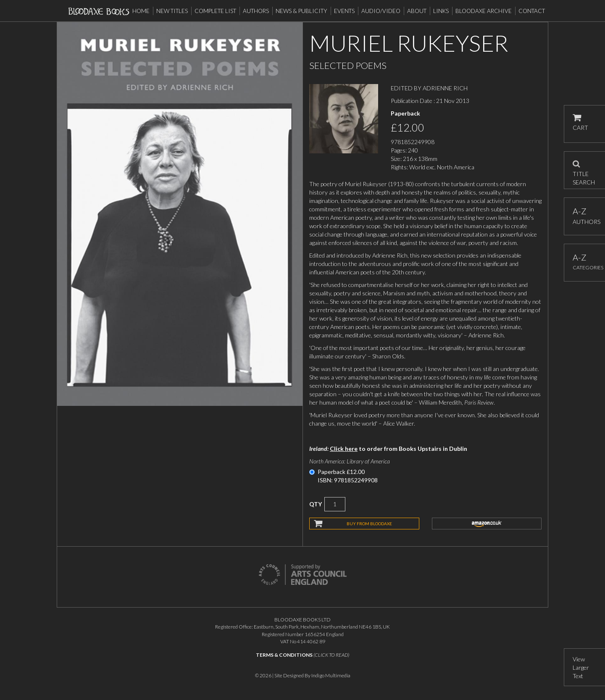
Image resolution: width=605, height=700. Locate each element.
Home (141, 11)
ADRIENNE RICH (445, 88)
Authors (256, 11)
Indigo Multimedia (331, 675)
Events (344, 11)
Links (441, 11)
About (417, 11)
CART (580, 122)
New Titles (172, 11)
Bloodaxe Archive (484, 11)
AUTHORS (585, 216)
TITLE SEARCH (584, 170)
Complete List (215, 11)
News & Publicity (301, 11)
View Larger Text (581, 667)
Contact (532, 11)
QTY (316, 504)
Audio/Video (381, 11)
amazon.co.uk (487, 524)
